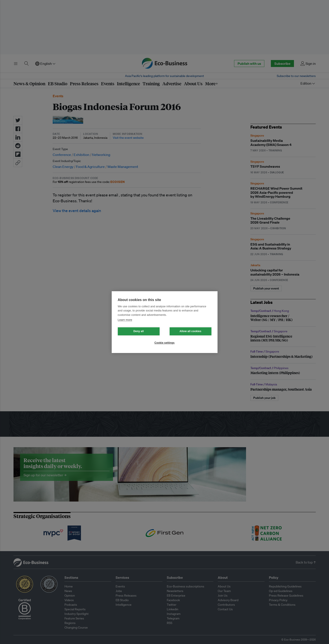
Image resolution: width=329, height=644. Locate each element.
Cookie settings (164, 343)
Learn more (125, 320)
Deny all (139, 331)
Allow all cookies (190, 331)
